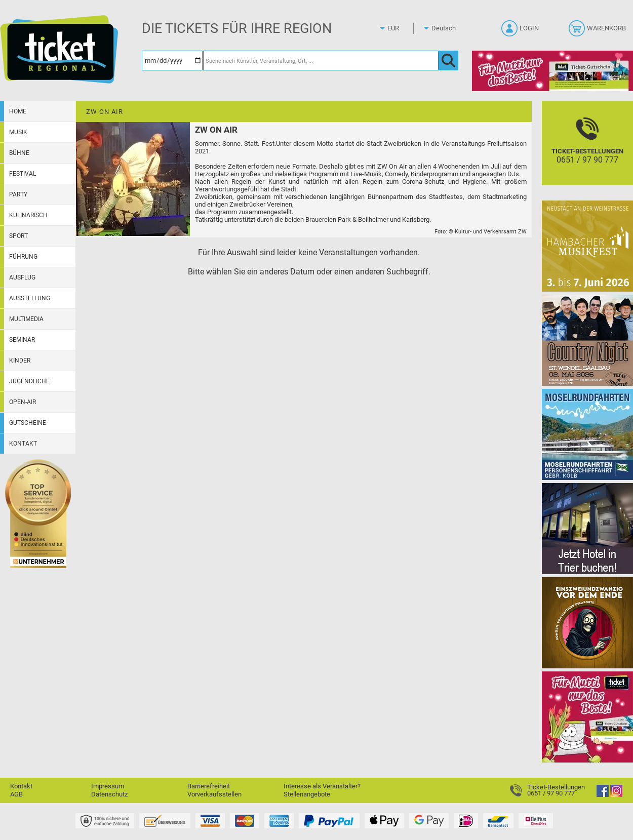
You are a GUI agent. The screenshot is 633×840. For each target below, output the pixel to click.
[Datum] (172, 61)
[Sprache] (447, 28)
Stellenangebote (307, 794)
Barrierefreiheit (209, 786)
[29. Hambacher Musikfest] (587, 246)
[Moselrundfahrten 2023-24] (587, 434)
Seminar (22, 340)
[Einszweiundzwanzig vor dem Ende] (587, 623)
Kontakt (23, 444)
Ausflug (22, 277)
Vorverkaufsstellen (214, 794)
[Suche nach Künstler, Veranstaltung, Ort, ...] (321, 61)
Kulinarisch (28, 215)
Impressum (108, 786)
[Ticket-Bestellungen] (587, 152)
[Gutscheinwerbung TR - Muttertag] (587, 717)
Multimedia (26, 319)
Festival (23, 174)
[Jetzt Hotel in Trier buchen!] (587, 528)
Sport (18, 236)
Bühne (19, 153)
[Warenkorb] (598, 31)
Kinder (20, 361)
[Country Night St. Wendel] (587, 340)
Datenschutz (109, 794)
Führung (23, 257)
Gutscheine (28, 423)
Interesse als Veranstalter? (322, 786)
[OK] (448, 61)
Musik (18, 132)
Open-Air (23, 402)
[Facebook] (603, 795)
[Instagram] (616, 795)
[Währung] (403, 28)
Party (18, 194)
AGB (16, 794)
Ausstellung (30, 298)
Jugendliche (29, 381)
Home (18, 111)
